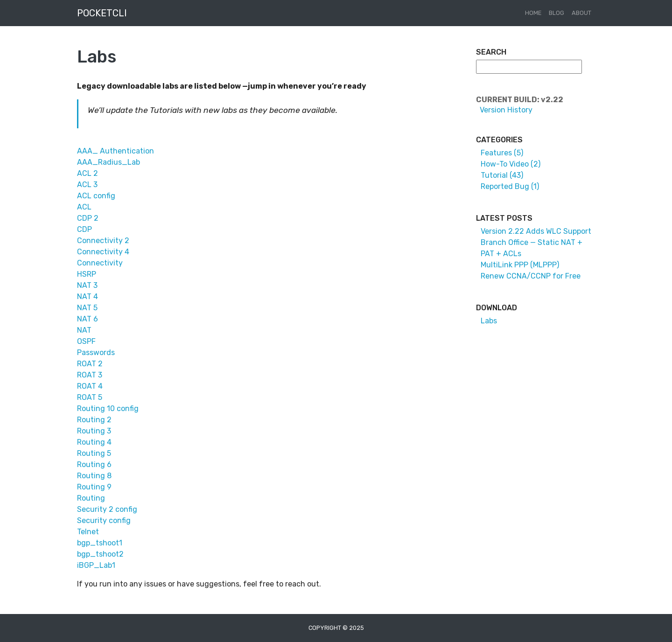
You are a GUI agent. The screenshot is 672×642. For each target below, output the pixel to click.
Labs (489, 321)
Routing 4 (94, 442)
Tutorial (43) (502, 175)
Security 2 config (107, 509)
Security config (104, 520)
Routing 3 (94, 431)
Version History (504, 110)
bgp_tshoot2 (100, 554)
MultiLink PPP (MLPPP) (520, 265)
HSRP (87, 274)
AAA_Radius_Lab (108, 162)
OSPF (86, 341)
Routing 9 (94, 487)
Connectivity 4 (103, 252)
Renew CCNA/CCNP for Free (531, 276)
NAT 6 (87, 319)
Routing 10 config (108, 408)
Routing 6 (94, 464)
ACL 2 (87, 173)
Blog (556, 13)
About (581, 13)
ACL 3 (87, 185)
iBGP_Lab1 (96, 565)
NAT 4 (87, 297)
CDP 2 (88, 218)
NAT (84, 330)
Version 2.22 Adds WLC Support (536, 231)
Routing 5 (94, 453)
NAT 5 (87, 308)
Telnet (88, 532)
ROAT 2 (90, 364)
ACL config (96, 196)
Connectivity (100, 263)
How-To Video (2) (511, 164)
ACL (84, 207)
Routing (91, 498)
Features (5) (502, 153)
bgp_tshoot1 (100, 543)
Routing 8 (94, 476)
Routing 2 (94, 420)
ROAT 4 (90, 386)
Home (533, 13)
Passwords (96, 352)
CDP (84, 229)
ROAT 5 (90, 397)
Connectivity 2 (103, 241)
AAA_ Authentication (115, 151)
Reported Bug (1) (510, 186)
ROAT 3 (90, 375)
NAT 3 (87, 285)
